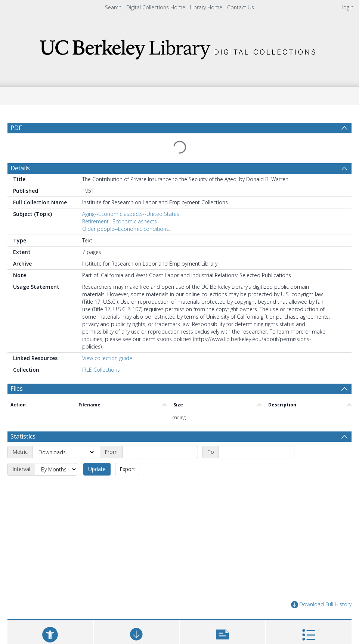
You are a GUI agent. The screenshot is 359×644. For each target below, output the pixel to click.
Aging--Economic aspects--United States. (131, 196)
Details (20, 150)
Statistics (23, 391)
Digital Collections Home (156, 7)
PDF (16, 128)
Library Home (206, 7)
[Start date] (160, 407)
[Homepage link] (180, 47)
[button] (223, 593)
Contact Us (241, 7)
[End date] (256, 407)
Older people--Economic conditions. (126, 211)
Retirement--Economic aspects (120, 203)
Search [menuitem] (113, 7)
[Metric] (64, 407)
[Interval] (56, 424)
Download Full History (321, 560)
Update (97, 424)
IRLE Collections (101, 352)
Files (17, 371)
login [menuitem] (348, 7)
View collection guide (107, 340)
